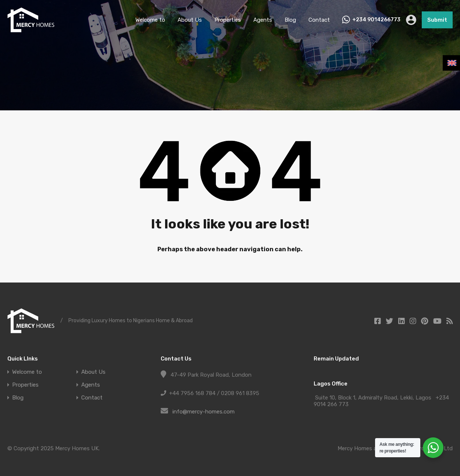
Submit (437, 20)
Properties (228, 20)
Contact (319, 20)
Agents (263, 20)
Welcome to (150, 20)
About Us (190, 20)
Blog (290, 20)
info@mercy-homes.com (204, 412)
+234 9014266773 (376, 20)
